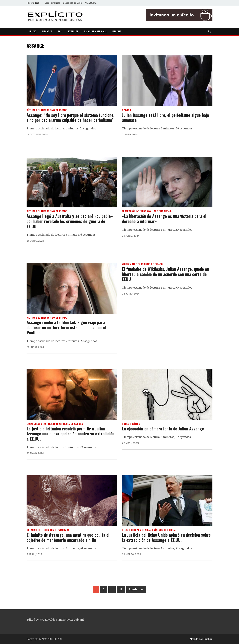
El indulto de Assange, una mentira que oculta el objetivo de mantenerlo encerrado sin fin (68, 537)
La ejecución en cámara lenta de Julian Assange (163, 428)
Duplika (208, 639)
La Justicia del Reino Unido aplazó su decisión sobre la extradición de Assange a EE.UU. (166, 537)
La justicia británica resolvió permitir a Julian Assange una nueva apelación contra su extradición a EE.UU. (70, 434)
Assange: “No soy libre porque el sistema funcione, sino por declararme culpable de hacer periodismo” (70, 117)
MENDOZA (47, 31)
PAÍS (60, 31)
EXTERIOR (73, 31)
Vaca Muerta (91, 3)
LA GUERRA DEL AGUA (96, 31)
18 (121, 589)
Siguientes (136, 589)
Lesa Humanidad (53, 3)
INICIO (33, 31)
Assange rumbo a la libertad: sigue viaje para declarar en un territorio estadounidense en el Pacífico (66, 327)
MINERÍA (117, 31)
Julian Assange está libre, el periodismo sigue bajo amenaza (165, 117)
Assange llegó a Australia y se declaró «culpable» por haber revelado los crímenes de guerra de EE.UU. (70, 221)
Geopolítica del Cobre (73, 3)
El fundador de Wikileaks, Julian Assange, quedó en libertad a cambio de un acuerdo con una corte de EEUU (165, 274)
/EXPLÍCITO (55, 639)
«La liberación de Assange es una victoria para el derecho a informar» (164, 218)
